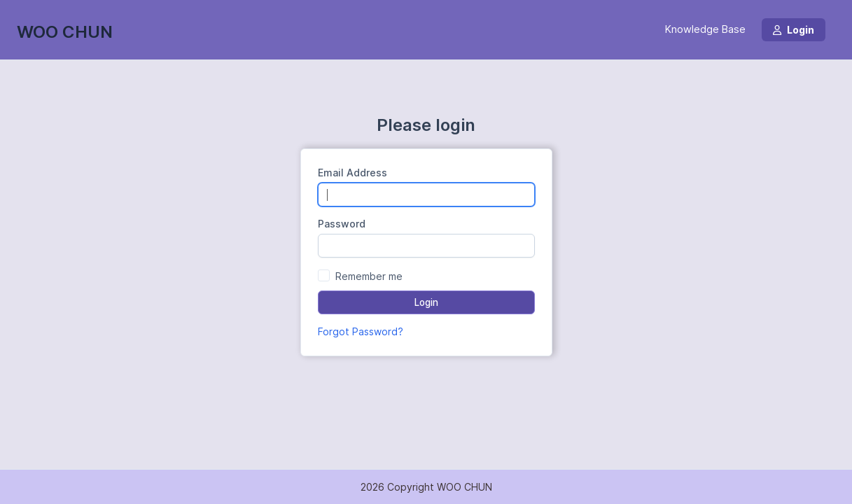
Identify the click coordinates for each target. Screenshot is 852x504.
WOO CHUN (65, 32)
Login (794, 30)
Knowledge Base (705, 29)
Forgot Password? (361, 331)
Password (342, 224)
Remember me (369, 276)
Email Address (352, 173)
